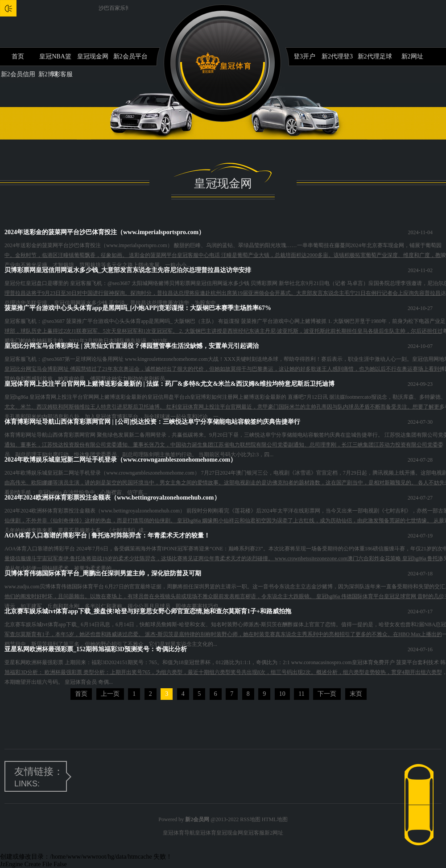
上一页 (110, 694)
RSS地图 (250, 819)
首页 (18, 56)
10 (282, 694)
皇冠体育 (206, 833)
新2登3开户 (300, 56)
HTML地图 (275, 819)
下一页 (327, 694)
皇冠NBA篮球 (55, 59)
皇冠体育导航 (179, 833)
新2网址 (412, 56)
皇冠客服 (254, 833)
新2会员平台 (130, 56)
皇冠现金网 (93, 56)
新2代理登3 (337, 56)
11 (301, 694)
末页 (356, 694)
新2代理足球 (375, 56)
